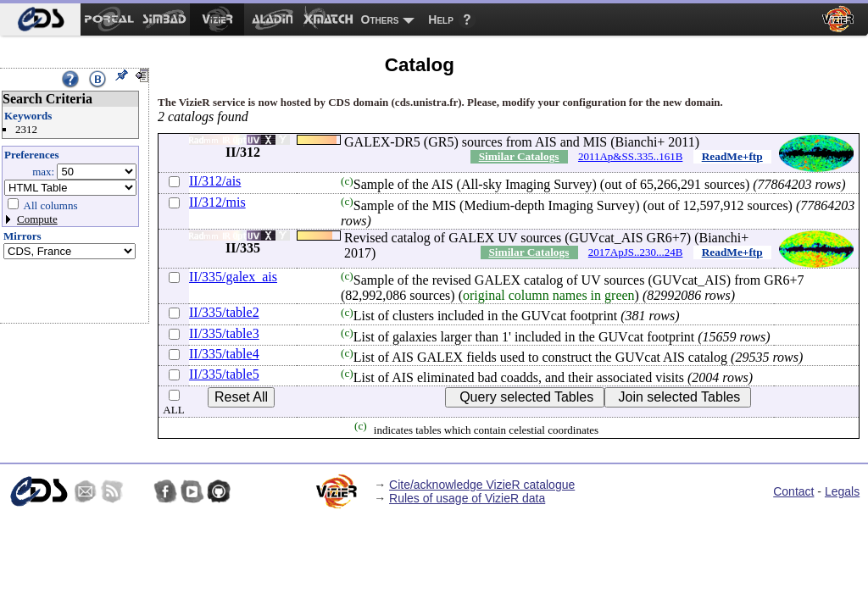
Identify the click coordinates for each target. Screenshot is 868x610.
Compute (37, 219)
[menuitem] (40, 19)
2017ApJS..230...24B (636, 252)
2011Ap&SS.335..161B (630, 156)
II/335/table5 (224, 374)
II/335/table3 (224, 333)
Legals (842, 491)
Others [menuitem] (380, 19)
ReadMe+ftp (732, 156)
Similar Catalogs (519, 156)
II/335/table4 (224, 354)
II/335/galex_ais (233, 277)
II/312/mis (217, 202)
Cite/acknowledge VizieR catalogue (482, 485)
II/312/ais (215, 181)
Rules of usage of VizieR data (467, 498)
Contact (793, 491)
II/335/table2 (224, 312)
